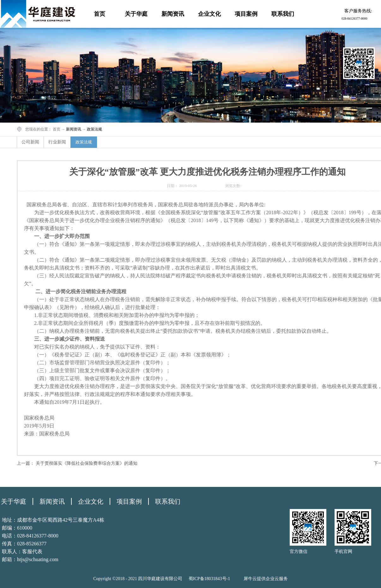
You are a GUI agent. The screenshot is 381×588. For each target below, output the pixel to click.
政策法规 (94, 129)
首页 (100, 14)
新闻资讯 (74, 129)
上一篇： (77, 463)
